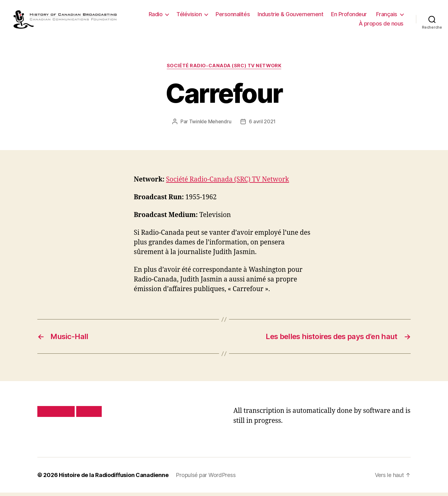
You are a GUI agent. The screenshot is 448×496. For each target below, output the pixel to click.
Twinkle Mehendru (210, 125)
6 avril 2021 (262, 125)
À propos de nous (381, 25)
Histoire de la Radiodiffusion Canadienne (114, 478)
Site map (89, 415)
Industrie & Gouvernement (290, 16)
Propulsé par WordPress (206, 478)
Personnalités (233, 16)
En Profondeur (349, 16)
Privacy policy (56, 415)
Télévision (189, 16)
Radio (156, 16)
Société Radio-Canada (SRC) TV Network (224, 69)
